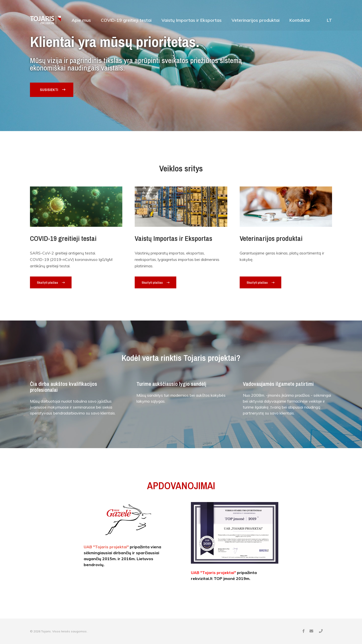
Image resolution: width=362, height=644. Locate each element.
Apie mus (81, 21)
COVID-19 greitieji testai (126, 21)
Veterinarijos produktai (256, 21)
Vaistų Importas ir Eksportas (192, 21)
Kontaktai (300, 21)
